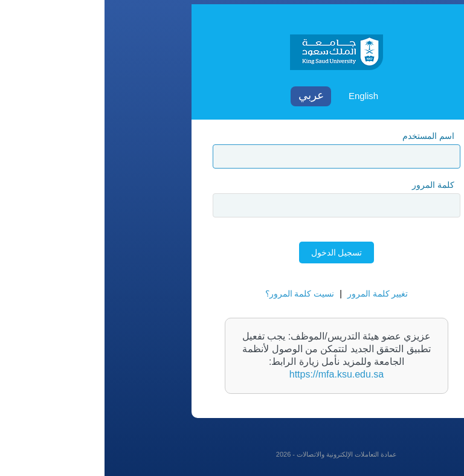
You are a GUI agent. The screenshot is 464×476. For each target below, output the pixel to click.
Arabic (206, 96)
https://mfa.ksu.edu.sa (232, 374)
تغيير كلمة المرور (273, 294)
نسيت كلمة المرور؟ (195, 294)
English (259, 96)
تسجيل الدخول (232, 252)
